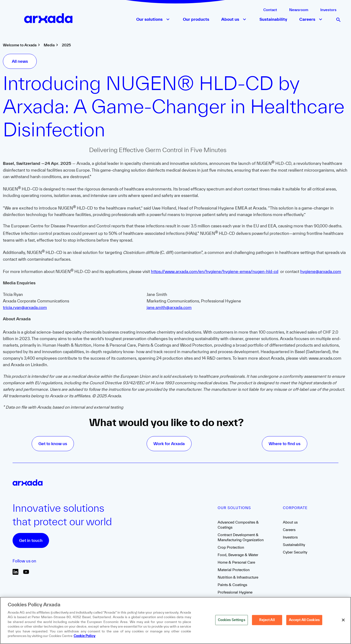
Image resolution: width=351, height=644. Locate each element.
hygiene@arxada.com (321, 271)
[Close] (343, 620)
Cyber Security (295, 552)
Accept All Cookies (304, 620)
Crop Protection (231, 547)
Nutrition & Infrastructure (238, 577)
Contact (270, 10)
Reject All (267, 620)
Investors (328, 10)
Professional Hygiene (235, 592)
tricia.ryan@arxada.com (25, 307)
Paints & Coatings (232, 585)
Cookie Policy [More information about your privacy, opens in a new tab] (85, 636)
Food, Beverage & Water (238, 555)
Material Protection (234, 570)
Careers (289, 530)
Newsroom (299, 10)
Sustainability (294, 545)
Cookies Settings (232, 620)
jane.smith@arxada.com (169, 307)
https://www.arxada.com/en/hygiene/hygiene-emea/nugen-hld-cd (215, 271)
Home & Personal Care (236, 562)
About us (290, 522)
